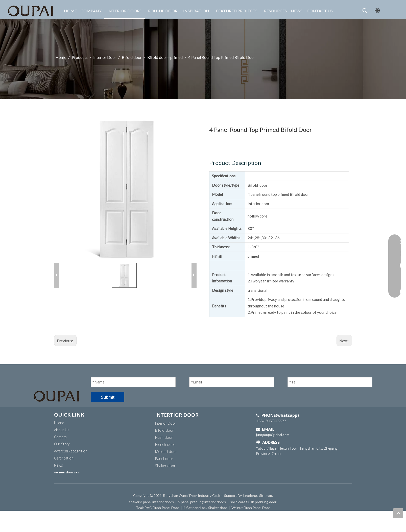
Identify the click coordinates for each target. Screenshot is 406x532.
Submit (108, 397)
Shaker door (165, 466)
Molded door (166, 452)
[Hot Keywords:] (365, 11)
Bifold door (164, 430)
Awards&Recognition (71, 451)
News (58, 465)
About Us (62, 430)
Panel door (164, 459)
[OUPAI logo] (57, 396)
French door (165, 444)
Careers (60, 437)
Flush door (164, 437)
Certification (64, 458)
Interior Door (166, 423)
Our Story (62, 444)
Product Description (235, 163)
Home (59, 423)
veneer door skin (67, 472)
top (398, 513)
